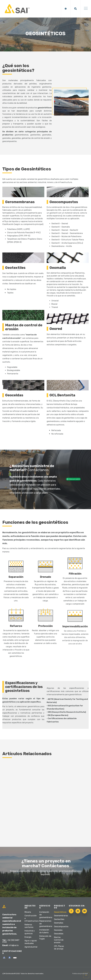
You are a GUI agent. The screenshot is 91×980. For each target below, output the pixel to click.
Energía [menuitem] (28, 937)
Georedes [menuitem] (58, 930)
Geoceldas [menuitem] (59, 934)
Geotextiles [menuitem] (59, 919)
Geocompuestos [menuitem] (60, 927)
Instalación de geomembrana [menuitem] (46, 915)
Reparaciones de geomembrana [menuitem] (46, 924)
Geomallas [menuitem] (59, 923)
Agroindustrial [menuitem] (31, 947)
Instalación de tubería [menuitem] (44, 931)
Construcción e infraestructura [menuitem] (31, 918)
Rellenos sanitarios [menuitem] (29, 926)
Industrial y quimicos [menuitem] (30, 932)
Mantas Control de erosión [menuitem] (59, 940)
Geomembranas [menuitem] (60, 916)
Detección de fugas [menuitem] (45, 937)
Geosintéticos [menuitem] (60, 912)
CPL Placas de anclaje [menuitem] (59, 947)
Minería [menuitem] (28, 912)
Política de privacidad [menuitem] (80, 974)
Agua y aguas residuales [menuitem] (31, 942)
